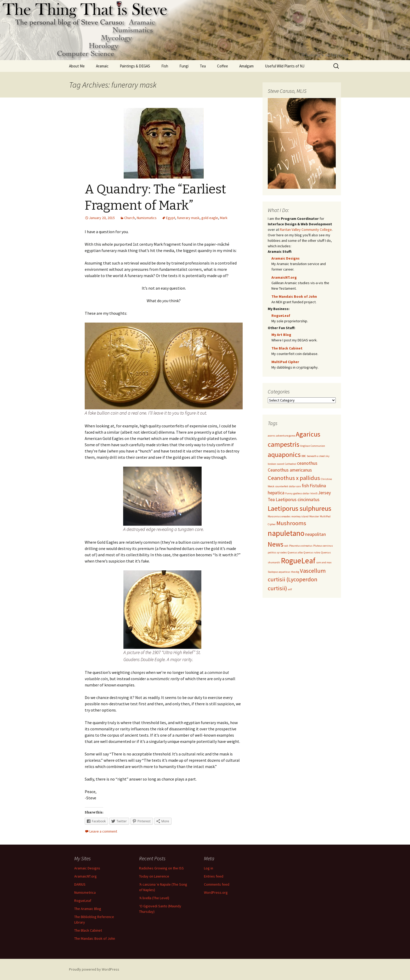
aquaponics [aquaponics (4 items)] (284, 454)
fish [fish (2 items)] (305, 486)
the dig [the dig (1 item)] (295, 572)
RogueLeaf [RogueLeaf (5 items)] (298, 561)
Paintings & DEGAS (135, 66)
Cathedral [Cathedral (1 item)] (291, 464)
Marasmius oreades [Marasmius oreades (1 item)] (279, 516)
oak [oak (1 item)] (286, 546)
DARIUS (80, 884)
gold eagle (210, 218)
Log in (209, 868)
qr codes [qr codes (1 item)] (282, 552)
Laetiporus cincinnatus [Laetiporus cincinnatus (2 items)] (298, 500)
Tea (203, 66)
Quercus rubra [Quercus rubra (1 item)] (312, 552)
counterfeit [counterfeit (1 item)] (282, 486)
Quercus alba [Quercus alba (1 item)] (295, 552)
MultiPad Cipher (285, 362)
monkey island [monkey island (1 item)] (300, 516)
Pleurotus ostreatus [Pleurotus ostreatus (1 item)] (301, 546)
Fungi (184, 66)
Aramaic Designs (286, 258)
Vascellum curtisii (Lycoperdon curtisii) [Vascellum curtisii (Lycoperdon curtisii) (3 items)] (297, 579)
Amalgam (246, 66)
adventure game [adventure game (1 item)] (286, 436)
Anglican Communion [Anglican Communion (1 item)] (313, 446)
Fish (165, 66)
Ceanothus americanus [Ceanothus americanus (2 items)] (290, 470)
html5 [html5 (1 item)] (314, 493)
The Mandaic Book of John (294, 296)
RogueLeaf (281, 316)
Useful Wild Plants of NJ (285, 66)
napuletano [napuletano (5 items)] (286, 533)
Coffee (223, 66)
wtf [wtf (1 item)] (290, 589)
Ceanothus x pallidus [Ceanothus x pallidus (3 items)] (294, 478)
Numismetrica (85, 892)
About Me (77, 66)
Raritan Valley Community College (306, 230)
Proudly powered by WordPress (94, 969)
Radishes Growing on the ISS (161, 868)
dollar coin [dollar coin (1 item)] (295, 486)
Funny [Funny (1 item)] (289, 493)
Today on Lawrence (154, 876)
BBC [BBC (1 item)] (304, 456)
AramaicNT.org (284, 277)
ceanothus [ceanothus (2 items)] (307, 463)
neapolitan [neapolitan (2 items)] (315, 534)
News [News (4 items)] (276, 544)
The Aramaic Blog (88, 909)
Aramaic (102, 66)
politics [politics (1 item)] (272, 552)
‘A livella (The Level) (154, 898)
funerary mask (188, 218)
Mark (224, 218)
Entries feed (214, 876)
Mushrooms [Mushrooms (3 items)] (291, 523)
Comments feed (217, 884)
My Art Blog (281, 335)
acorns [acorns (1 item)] (272, 436)
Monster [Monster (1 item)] (314, 516)
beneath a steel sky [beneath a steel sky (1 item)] (318, 456)
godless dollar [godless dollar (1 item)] (301, 493)
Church (130, 218)
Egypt (171, 218)
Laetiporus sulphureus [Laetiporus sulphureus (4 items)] (300, 508)
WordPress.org (216, 892)
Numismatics (147, 218)
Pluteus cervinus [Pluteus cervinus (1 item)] (323, 546)
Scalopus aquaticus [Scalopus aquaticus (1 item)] (279, 572)
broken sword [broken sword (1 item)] (276, 464)
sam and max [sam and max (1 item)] (324, 562)
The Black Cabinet (287, 348)
